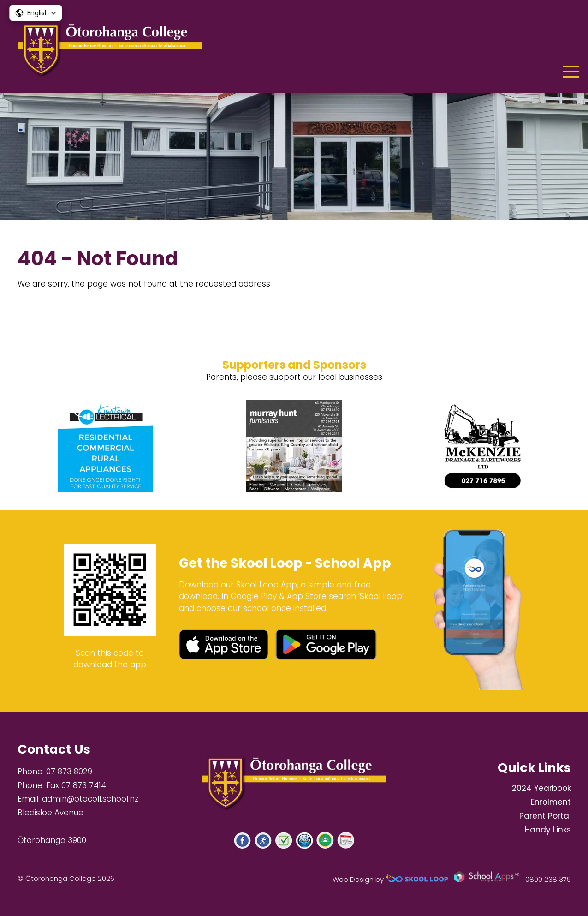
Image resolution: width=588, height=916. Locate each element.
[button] (36, 13)
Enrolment (551, 802)
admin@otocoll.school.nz (90, 799)
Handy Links (548, 830)
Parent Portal (545, 816)
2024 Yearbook (541, 788)
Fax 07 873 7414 (76, 785)
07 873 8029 (69, 772)
